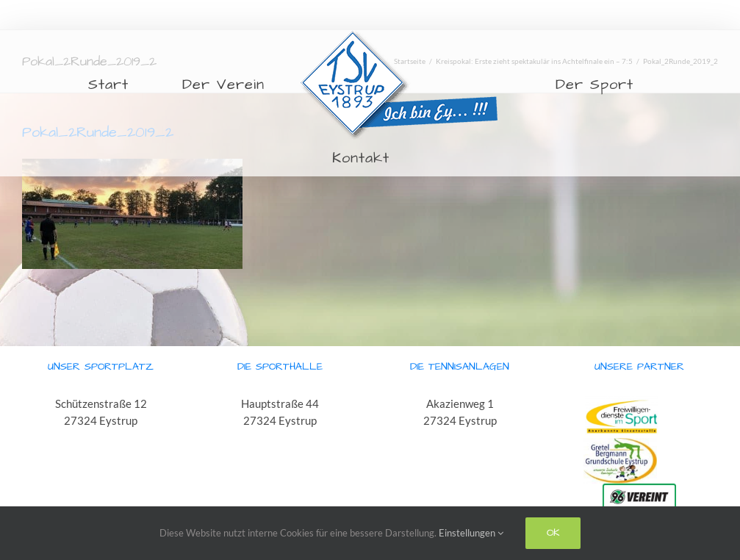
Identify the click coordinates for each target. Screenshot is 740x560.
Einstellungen (471, 533)
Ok (553, 533)
